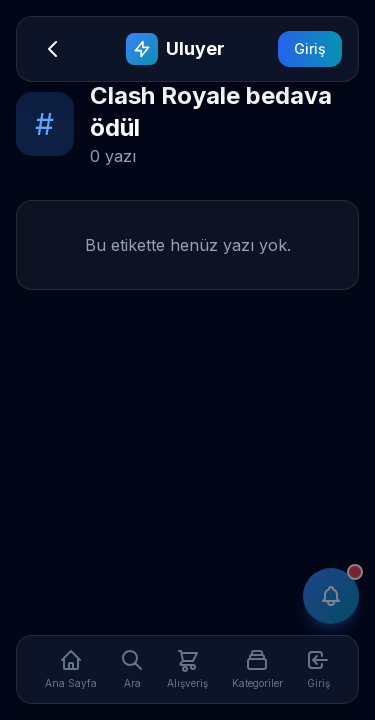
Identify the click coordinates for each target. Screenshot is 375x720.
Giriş (310, 48)
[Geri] (53, 49)
